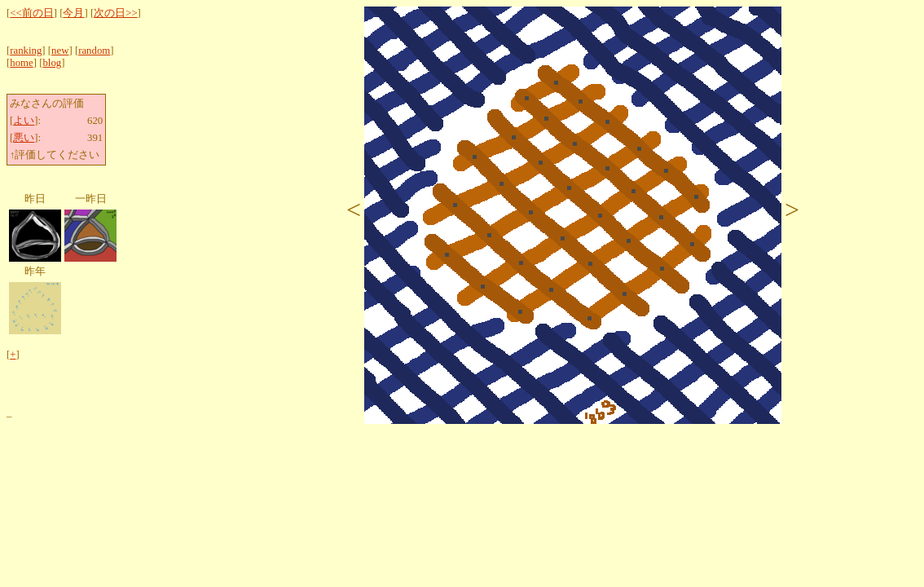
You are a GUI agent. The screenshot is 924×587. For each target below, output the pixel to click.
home (21, 63)
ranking (26, 51)
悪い (24, 138)
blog (52, 63)
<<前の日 (31, 13)
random (94, 51)
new (60, 51)
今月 (73, 13)
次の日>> (115, 13)
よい (24, 121)
